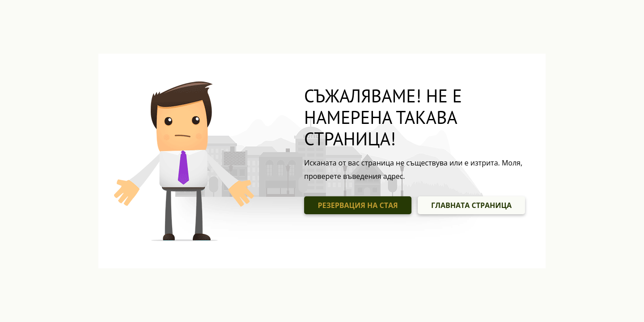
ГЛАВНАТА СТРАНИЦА (471, 205)
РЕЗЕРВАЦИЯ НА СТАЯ (358, 205)
